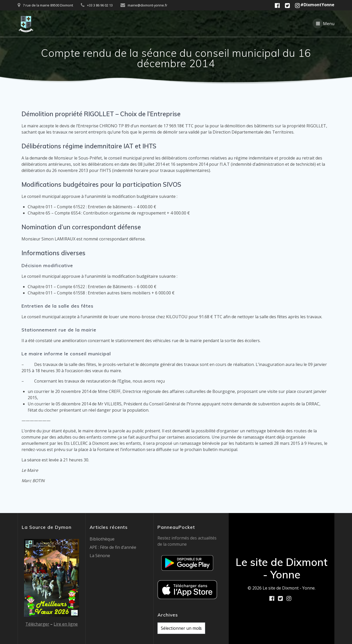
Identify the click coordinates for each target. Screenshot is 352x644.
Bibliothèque (102, 539)
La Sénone (100, 556)
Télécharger (37, 624)
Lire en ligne (66, 624)
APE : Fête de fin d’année (113, 547)
